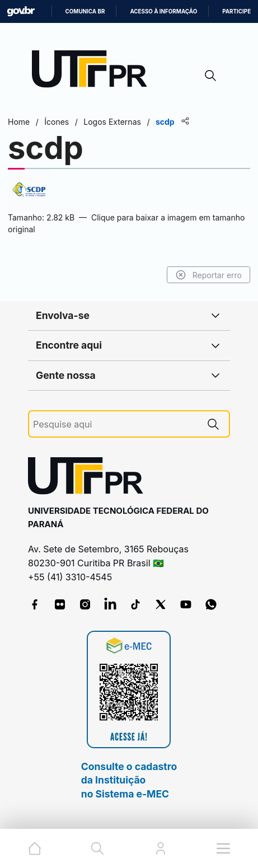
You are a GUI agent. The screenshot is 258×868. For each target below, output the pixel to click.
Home (19, 122)
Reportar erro (208, 275)
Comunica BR (85, 11)
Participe (236, 11)
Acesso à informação (163, 11)
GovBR (21, 11)
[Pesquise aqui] (115, 424)
